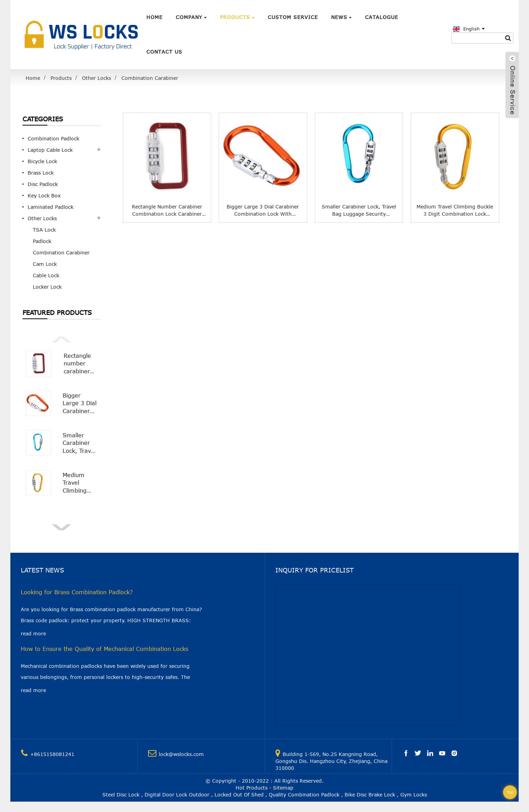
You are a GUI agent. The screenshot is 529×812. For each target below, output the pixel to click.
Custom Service (293, 17)
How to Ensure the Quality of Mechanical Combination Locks (104, 649)
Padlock (42, 241)
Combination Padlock (53, 138)
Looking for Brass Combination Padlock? (77, 592)
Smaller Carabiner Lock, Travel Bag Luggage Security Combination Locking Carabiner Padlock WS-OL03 (80, 443)
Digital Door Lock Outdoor (177, 795)
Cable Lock (46, 275)
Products (237, 17)
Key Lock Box (44, 195)
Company (191, 17)
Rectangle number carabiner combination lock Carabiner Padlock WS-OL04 (81, 364)
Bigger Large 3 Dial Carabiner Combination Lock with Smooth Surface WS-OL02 (80, 404)
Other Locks (97, 78)
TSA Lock (44, 230)
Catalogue (382, 17)
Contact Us (164, 52)
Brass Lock (41, 173)
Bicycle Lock (42, 161)
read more (33, 633)
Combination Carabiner (150, 78)
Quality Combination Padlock (304, 795)
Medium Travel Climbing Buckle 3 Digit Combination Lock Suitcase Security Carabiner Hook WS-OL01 (80, 483)
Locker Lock (47, 287)
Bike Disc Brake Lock (370, 795)
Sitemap (283, 788)
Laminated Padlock (51, 207)
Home (154, 17)
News (341, 17)
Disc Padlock (43, 184)
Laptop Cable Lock (50, 150)
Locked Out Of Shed (239, 795)
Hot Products (252, 788)
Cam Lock (45, 264)
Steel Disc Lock (121, 795)
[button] (61, 339)
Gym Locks (414, 795)
